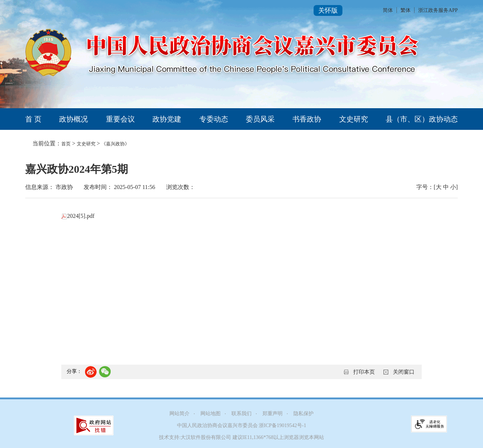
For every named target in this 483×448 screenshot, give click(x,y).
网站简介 (180, 414)
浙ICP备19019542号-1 (282, 425)
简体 (388, 10)
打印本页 (364, 372)
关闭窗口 (404, 372)
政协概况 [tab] (74, 119)
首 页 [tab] (33, 119)
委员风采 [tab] (260, 119)
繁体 (406, 10)
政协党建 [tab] (167, 119)
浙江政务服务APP (438, 10)
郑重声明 (272, 414)
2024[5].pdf (78, 216)
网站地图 (211, 414)
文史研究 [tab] (354, 119)
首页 (66, 144)
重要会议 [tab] (120, 119)
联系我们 (241, 414)
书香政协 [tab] (307, 119)
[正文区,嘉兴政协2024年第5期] (241, 273)
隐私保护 (303, 414)
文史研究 (87, 144)
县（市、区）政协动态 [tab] (422, 119)
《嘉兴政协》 (115, 144)
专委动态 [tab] (214, 119)
